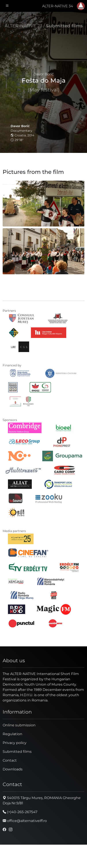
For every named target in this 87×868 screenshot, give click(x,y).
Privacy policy (15, 743)
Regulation (12, 734)
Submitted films (64, 26)
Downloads (13, 769)
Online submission (19, 725)
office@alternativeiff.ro (25, 821)
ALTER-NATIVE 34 (58, 6)
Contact (10, 760)
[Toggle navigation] (7, 6)
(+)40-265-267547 (20, 812)
